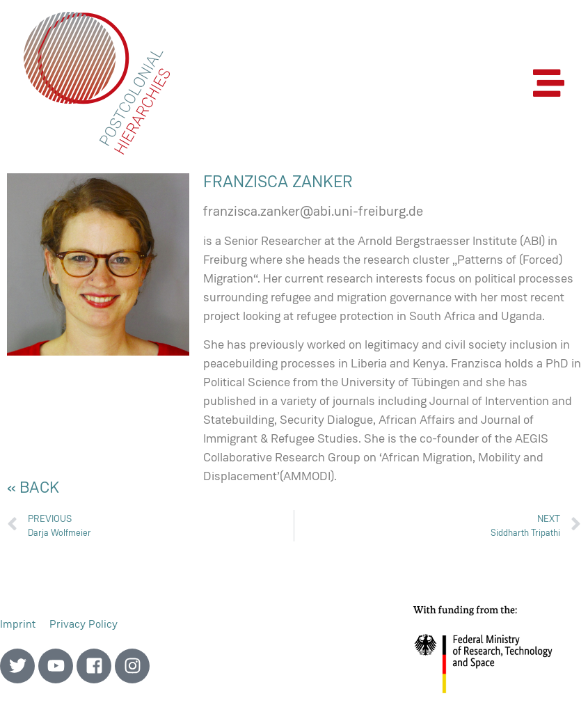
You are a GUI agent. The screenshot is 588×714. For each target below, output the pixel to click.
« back (33, 487)
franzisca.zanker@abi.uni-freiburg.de (313, 211)
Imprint (18, 624)
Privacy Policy (84, 624)
